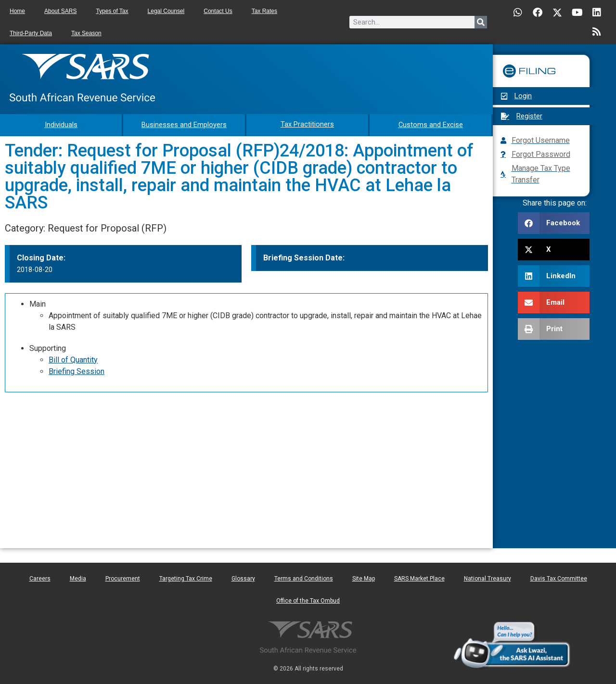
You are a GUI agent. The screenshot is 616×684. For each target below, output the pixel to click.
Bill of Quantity (73, 359)
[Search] (481, 22)
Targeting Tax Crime (186, 578)
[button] (554, 223)
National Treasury (488, 578)
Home (17, 11)
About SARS (60, 11)
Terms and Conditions (304, 578)
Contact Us (218, 11)
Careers (40, 578)
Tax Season (86, 33)
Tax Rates (264, 11)
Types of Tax (112, 11)
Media (78, 578)
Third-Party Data (31, 33)
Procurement (123, 578)
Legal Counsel (166, 11)
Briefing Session (77, 370)
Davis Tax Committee (559, 578)
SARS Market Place (419, 578)
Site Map (364, 578)
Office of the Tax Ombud (308, 600)
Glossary (243, 578)
